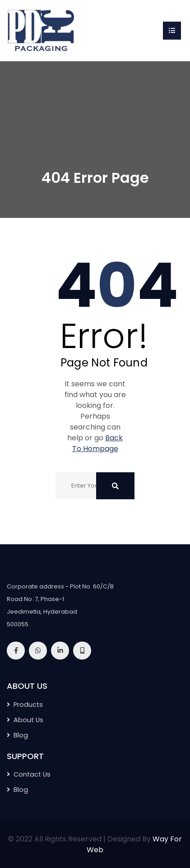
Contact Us (32, 774)
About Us (28, 720)
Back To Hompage (98, 443)
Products (28, 705)
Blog (21, 735)
